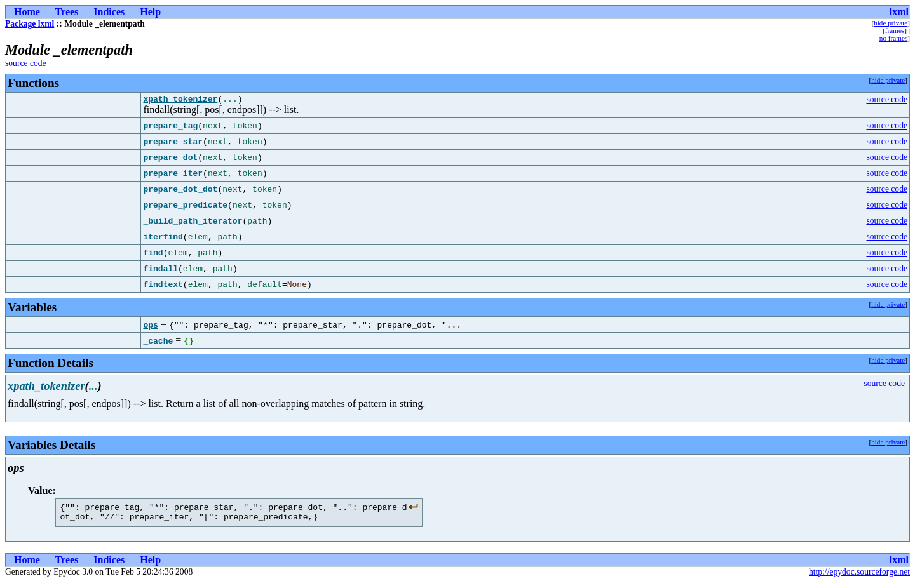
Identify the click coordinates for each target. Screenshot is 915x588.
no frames (893, 38)
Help (150, 12)
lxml (899, 12)
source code (26, 63)
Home (27, 12)
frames (895, 30)
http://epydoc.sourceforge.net (859, 578)
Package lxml (30, 24)
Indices (109, 12)
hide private (891, 23)
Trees (67, 12)
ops (150, 326)
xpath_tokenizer (180, 100)
